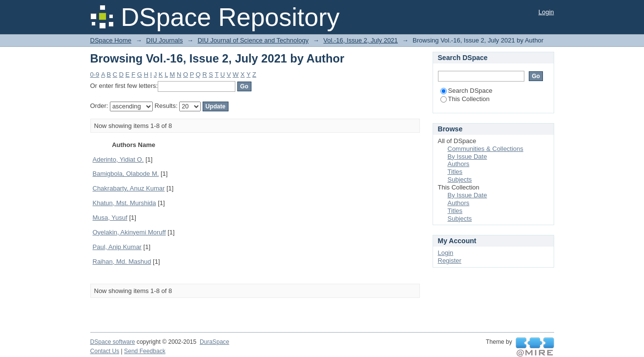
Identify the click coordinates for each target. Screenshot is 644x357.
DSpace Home (111, 40)
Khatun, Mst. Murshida (125, 203)
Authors (459, 164)
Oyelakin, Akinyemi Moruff (129, 232)
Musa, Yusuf (110, 218)
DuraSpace (214, 342)
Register (450, 261)
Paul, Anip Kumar (117, 247)
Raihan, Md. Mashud (122, 262)
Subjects (460, 179)
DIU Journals (164, 40)
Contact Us (105, 351)
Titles (455, 172)
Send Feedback (145, 351)
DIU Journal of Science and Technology (253, 40)
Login (546, 12)
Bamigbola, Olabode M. (126, 174)
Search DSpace (467, 91)
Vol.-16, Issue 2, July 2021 (360, 40)
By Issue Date (467, 157)
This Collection (465, 99)
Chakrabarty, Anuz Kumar (129, 188)
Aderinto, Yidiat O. (118, 159)
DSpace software (113, 342)
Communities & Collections (486, 149)
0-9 (95, 74)
